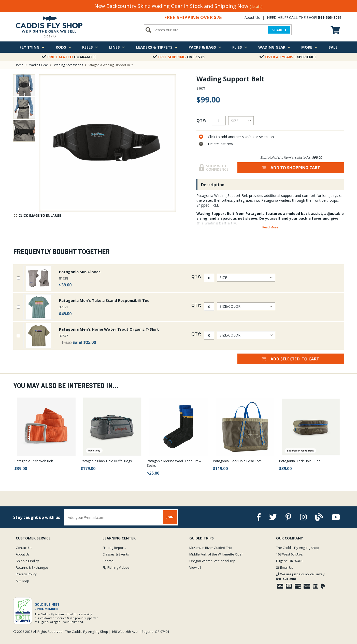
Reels (90, 47)
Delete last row (220, 144)
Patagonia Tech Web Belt (34, 461)
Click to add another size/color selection (241, 137)
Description (213, 185)
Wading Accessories (68, 65)
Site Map (23, 581)
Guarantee (69, 57)
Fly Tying (32, 47)
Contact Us (24, 548)
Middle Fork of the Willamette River (216, 554)
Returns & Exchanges (32, 567)
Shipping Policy (27, 561)
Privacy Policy (26, 574)
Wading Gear (274, 47)
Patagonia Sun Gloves (80, 272)
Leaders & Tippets (157, 47)
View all (195, 567)
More (309, 47)
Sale (333, 47)
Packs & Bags (205, 47)
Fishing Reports (114, 548)
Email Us (285, 567)
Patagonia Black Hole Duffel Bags (106, 461)
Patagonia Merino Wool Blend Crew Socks (174, 463)
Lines (117, 47)
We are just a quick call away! (301, 576)
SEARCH (279, 30)
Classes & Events (116, 554)
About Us (252, 17)
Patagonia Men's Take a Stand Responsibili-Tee (104, 300)
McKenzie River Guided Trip (211, 548)
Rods (63, 47)
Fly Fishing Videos (116, 567)
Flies (240, 47)
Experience (288, 57)
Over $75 (179, 57)
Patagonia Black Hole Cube (300, 461)
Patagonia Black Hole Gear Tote (237, 461)
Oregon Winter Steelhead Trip (212, 561)
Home (19, 65)
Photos (108, 561)
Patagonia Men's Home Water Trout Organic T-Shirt (109, 329)
